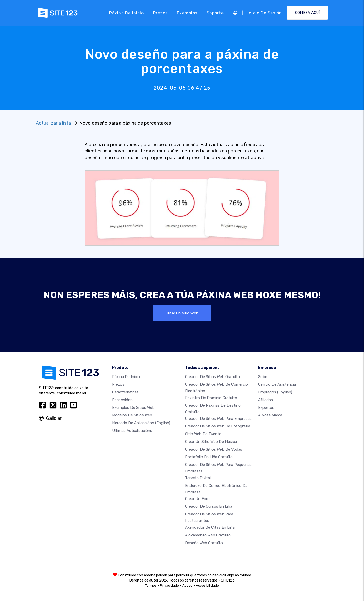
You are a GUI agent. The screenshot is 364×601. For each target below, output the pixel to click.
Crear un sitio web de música (211, 442)
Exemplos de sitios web (133, 408)
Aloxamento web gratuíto (208, 535)
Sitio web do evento (203, 434)
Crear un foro (197, 499)
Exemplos (187, 13)
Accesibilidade (207, 585)
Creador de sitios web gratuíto (213, 377)
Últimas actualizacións (132, 431)
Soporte (215, 13)
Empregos (275, 392)
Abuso (187, 585)
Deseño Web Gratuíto (204, 543)
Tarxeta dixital (198, 478)
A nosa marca (270, 415)
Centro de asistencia (277, 385)
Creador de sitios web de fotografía (218, 426)
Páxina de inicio (127, 13)
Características (125, 392)
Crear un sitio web (182, 313)
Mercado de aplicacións (141, 423)
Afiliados (266, 400)
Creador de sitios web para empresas (218, 419)
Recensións (122, 400)
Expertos (266, 408)
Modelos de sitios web (132, 415)
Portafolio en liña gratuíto (209, 457)
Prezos (160, 13)
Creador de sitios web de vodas (214, 450)
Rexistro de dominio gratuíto (211, 398)
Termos (151, 585)
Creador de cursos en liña (209, 507)
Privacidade (169, 585)
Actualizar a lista (53, 123)
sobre (263, 377)
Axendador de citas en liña (210, 527)
